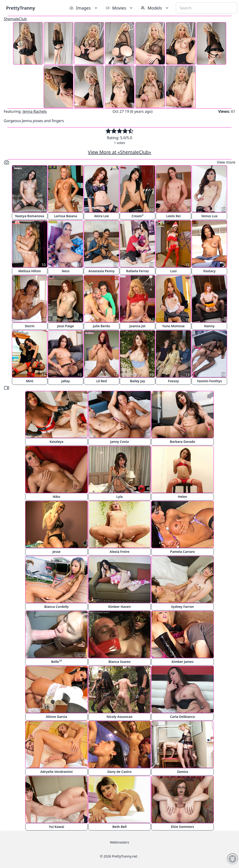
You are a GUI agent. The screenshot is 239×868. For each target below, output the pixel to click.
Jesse (57, 552)
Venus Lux (209, 216)
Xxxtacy (209, 271)
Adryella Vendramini (57, 772)
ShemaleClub (15, 19)
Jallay (66, 381)
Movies (120, 8)
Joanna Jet (137, 326)
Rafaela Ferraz (137, 271)
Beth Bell (119, 827)
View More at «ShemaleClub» (120, 152)
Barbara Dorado (183, 442)
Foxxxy (173, 381)
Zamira (183, 772)
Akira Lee (101, 216)
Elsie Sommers (183, 827)
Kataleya (57, 442)
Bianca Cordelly (56, 607)
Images (84, 8)
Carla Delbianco (183, 717)
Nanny (209, 326)
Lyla (119, 497)
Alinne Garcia (56, 717)
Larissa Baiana (66, 216)
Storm (30, 326)
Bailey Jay (138, 381)
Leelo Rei (173, 216)
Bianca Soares (120, 662)
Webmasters (119, 842)
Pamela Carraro (183, 552)
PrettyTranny (21, 8)
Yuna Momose (174, 326)
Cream (138, 216)
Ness (65, 271)
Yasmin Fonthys (209, 381)
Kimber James (183, 662)
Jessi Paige (66, 326)
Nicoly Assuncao (120, 717)
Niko (56, 497)
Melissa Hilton (30, 271)
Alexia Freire (119, 552)
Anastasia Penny (102, 271)
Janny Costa (119, 442)
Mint (30, 381)
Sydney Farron (182, 607)
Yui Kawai (56, 827)
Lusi (173, 271)
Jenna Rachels (35, 111)
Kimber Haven (120, 607)
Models (155, 8)
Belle (56, 661)
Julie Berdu (102, 326)
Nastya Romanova (30, 216)
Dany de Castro (119, 772)
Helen (183, 497)
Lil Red (101, 381)
